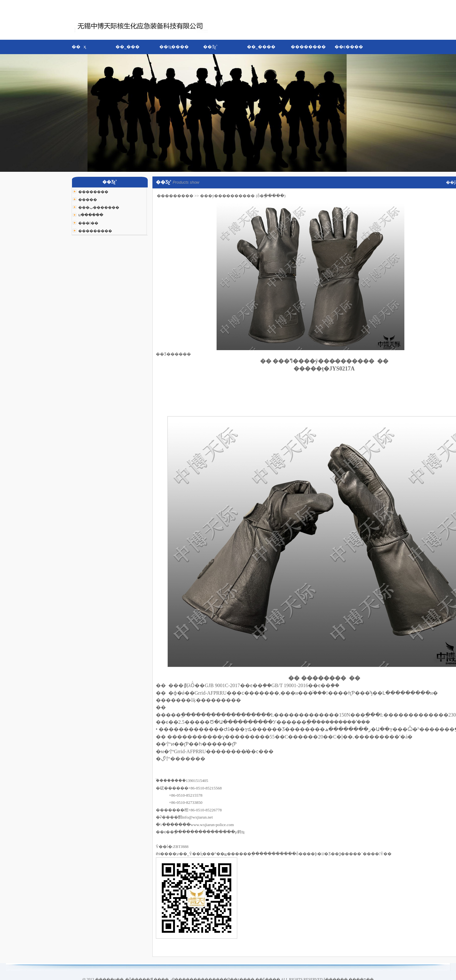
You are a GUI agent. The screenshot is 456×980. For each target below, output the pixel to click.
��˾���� (261, 47)
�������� (308, 47)
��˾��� (128, 47)
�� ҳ (79, 47)
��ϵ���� (349, 47)
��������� (175, 196)
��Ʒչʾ (210, 47)
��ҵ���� (174, 47)
